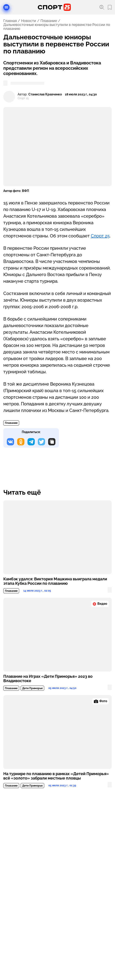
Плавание (49, 21)
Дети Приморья (32, 688)
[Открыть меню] (6, 7)
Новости (29, 21)
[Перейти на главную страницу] (54, 7)
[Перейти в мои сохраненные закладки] (110, 7)
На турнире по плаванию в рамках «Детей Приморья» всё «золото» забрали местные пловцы (56, 776)
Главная (10, 21)
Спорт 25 (100, 236)
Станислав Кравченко (45, 94)
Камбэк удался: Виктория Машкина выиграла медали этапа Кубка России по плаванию (55, 581)
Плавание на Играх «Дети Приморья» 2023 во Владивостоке (48, 679)
